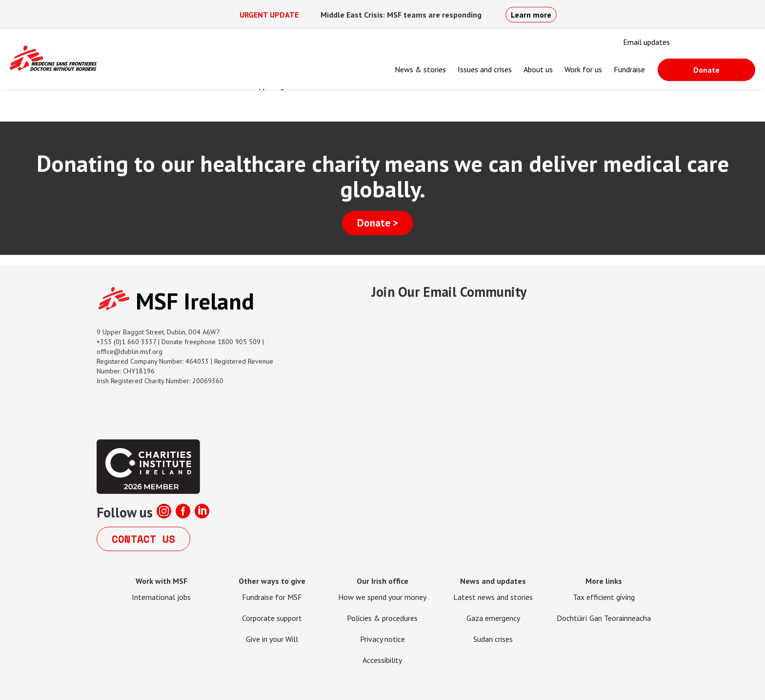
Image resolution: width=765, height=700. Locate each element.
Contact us (143, 539)
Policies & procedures (382, 618)
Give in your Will (272, 639)
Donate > (378, 223)
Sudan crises (493, 639)
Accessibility (382, 660)
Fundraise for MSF (272, 597)
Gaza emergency (493, 618)
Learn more (531, 15)
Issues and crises (485, 69)
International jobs (161, 597)
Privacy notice (382, 639)
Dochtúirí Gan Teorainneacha (604, 618)
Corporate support (272, 618)
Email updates (646, 42)
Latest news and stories (493, 597)
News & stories (420, 69)
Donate (706, 70)
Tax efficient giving (604, 597)
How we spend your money (382, 597)
